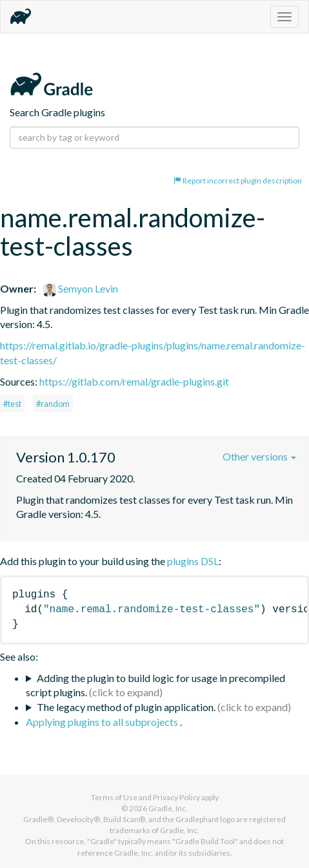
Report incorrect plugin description (238, 181)
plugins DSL (193, 561)
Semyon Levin (81, 288)
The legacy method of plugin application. (126, 707)
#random (53, 404)
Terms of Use (114, 797)
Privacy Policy (176, 797)
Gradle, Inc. (168, 808)
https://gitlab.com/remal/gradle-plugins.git (134, 381)
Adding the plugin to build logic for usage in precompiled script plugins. (155, 685)
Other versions (259, 456)
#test (12, 404)
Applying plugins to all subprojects (103, 722)
